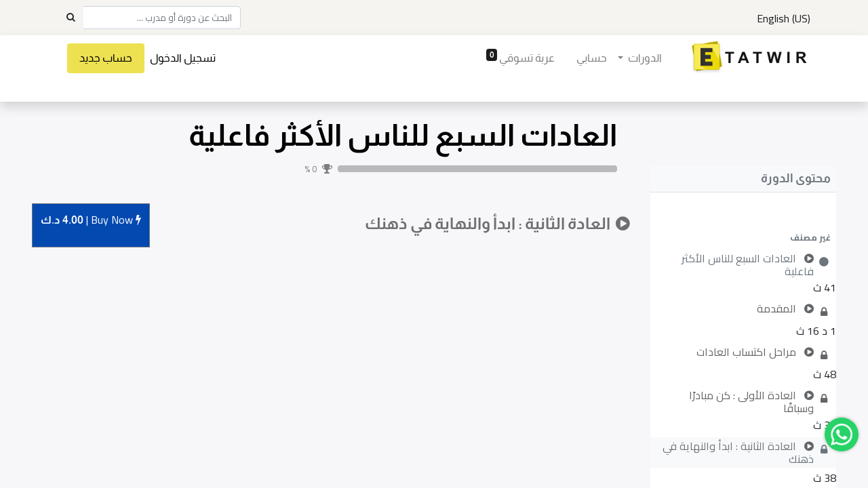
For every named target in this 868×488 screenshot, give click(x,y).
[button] (743, 237)
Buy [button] (91, 221)
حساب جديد (107, 58)
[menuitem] (590, 58)
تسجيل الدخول (184, 58)
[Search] (71, 18)
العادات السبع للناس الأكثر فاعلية (403, 135)
